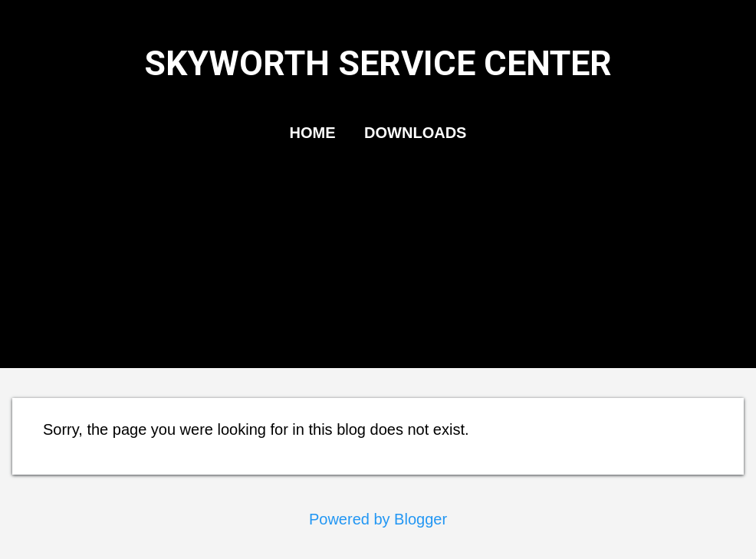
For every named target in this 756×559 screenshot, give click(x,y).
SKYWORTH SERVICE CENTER (378, 63)
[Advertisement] (378, 271)
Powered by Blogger (378, 519)
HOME (313, 133)
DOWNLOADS (415, 133)
